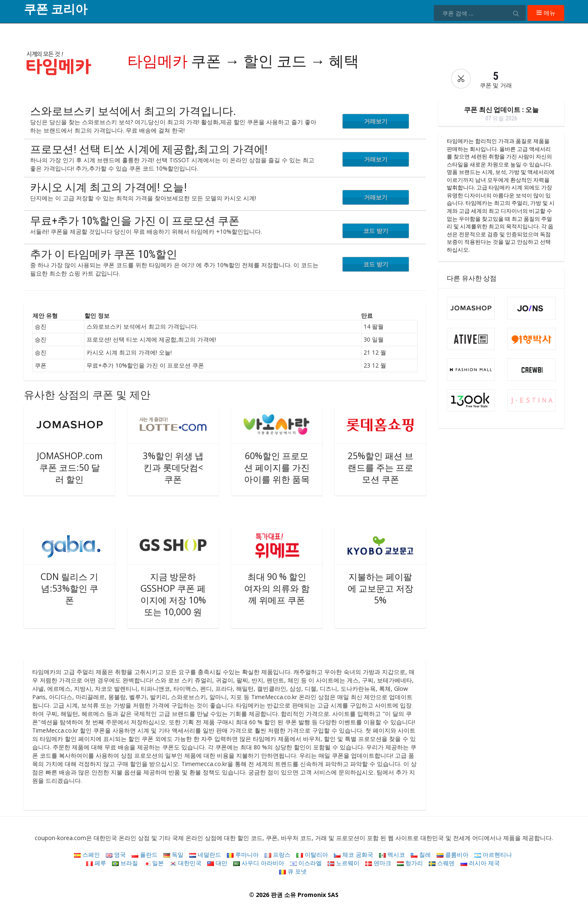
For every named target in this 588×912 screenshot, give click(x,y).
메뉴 (546, 13)
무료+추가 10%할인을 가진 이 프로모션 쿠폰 (135, 221)
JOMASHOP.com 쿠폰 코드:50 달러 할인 (70, 467)
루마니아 (243, 855)
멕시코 (392, 855)
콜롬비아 (453, 855)
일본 (154, 863)
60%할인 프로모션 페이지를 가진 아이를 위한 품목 (277, 467)
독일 (173, 855)
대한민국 (186, 863)
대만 (217, 863)
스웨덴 (442, 863)
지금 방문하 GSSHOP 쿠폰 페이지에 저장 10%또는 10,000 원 (173, 594)
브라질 (125, 863)
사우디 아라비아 (259, 863)
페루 (96, 863)
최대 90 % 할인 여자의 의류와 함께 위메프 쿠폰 (277, 588)
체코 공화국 (354, 855)
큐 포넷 (293, 871)
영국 (116, 855)
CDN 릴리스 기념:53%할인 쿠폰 (69, 588)
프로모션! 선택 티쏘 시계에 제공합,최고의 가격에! (149, 149)
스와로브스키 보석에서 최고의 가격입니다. (133, 111)
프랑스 (277, 855)
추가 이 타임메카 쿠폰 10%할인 (104, 254)
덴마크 (378, 863)
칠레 (421, 855)
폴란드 (145, 855)
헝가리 (410, 863)
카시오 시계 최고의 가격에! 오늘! (108, 187)
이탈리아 (312, 855)
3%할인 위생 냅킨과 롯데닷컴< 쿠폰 (173, 467)
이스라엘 (306, 863)
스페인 (87, 855)
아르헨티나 (493, 855)
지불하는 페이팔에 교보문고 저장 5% (381, 588)
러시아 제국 (480, 863)
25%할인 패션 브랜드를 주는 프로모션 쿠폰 (381, 467)
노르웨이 (344, 863)
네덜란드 (205, 855)
